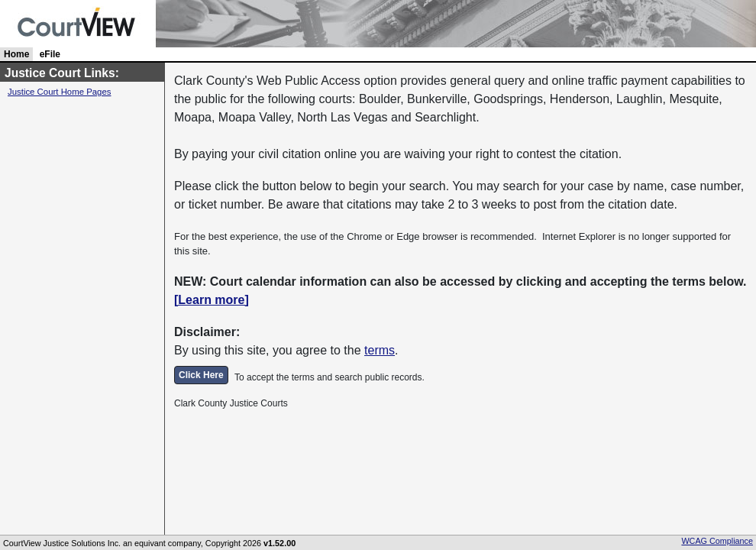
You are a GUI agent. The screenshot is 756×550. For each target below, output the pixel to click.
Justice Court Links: (62, 73)
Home (16, 54)
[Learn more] (212, 300)
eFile (50, 54)
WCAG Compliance (717, 541)
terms (380, 350)
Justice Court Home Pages (59, 92)
